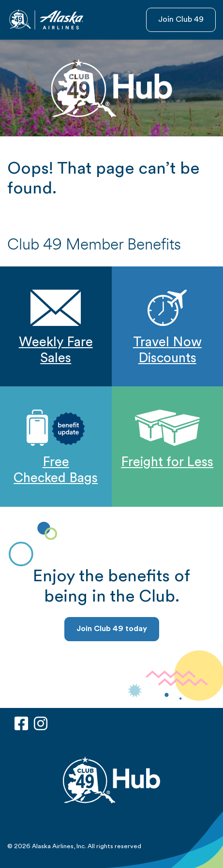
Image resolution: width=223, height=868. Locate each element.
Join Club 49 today (112, 629)
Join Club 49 (181, 20)
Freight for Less (167, 463)
